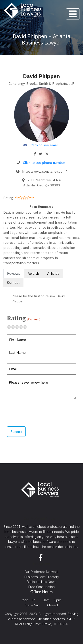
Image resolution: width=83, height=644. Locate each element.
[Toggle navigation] (73, 14)
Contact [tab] (13, 282)
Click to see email (45, 145)
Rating (23, 318)
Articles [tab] (53, 273)
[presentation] (41, 413)
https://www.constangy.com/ (44, 171)
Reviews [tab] (14, 273)
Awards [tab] (34, 273)
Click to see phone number (44, 162)
